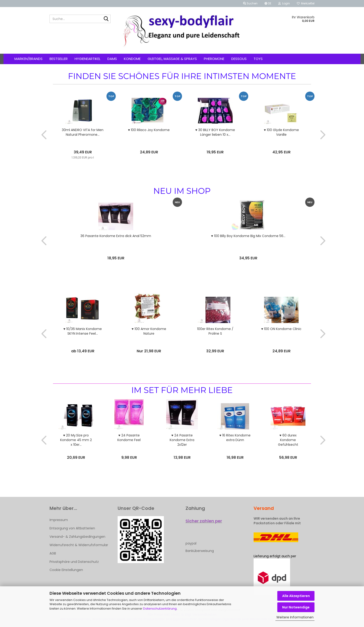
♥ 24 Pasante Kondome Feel (129, 438)
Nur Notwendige (296, 607)
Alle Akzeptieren (296, 596)
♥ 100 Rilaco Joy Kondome (149, 130)
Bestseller (59, 59)
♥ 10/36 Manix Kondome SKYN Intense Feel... (83, 331)
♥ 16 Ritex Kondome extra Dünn (235, 438)
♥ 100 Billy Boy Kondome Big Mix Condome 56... (248, 236)
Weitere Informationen (295, 617)
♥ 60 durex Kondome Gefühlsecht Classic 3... (288, 440)
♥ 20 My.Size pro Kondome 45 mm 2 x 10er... (76, 440)
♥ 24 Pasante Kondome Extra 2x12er (182, 440)
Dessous (239, 59)
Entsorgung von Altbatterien (72, 528)
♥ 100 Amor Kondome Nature (149, 331)
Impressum (59, 520)
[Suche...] (106, 19)
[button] (268, 3)
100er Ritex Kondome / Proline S (215, 331)
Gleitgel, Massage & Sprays (172, 59)
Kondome (132, 59)
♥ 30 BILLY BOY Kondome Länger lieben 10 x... (215, 132)
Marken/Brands (28, 59)
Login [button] (284, 3)
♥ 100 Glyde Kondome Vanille (281, 132)
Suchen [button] (250, 3)
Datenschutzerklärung (160, 609)
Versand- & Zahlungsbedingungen (77, 537)
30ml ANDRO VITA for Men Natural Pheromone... (83, 132)
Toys (258, 59)
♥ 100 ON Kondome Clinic (281, 329)
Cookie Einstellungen (66, 570)
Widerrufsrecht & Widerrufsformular (79, 545)
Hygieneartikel (88, 59)
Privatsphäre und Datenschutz (74, 562)
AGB (53, 553)
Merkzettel (306, 3)
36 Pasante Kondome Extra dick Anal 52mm (116, 236)
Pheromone (214, 59)
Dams (112, 59)
